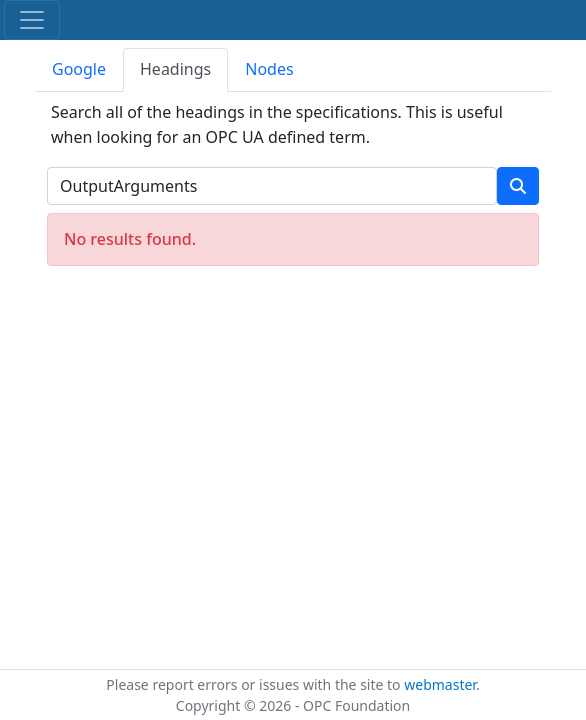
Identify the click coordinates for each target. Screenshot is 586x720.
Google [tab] (79, 69)
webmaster (440, 684)
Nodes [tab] (269, 69)
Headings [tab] (175, 69)
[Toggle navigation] (32, 20)
